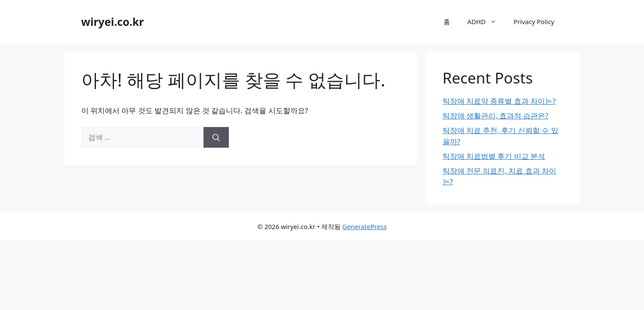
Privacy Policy (534, 22)
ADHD (486, 22)
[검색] (216, 137)
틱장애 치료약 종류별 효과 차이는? (499, 101)
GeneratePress (365, 226)
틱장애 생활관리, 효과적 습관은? (496, 116)
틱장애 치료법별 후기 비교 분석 (494, 156)
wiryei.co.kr (113, 22)
